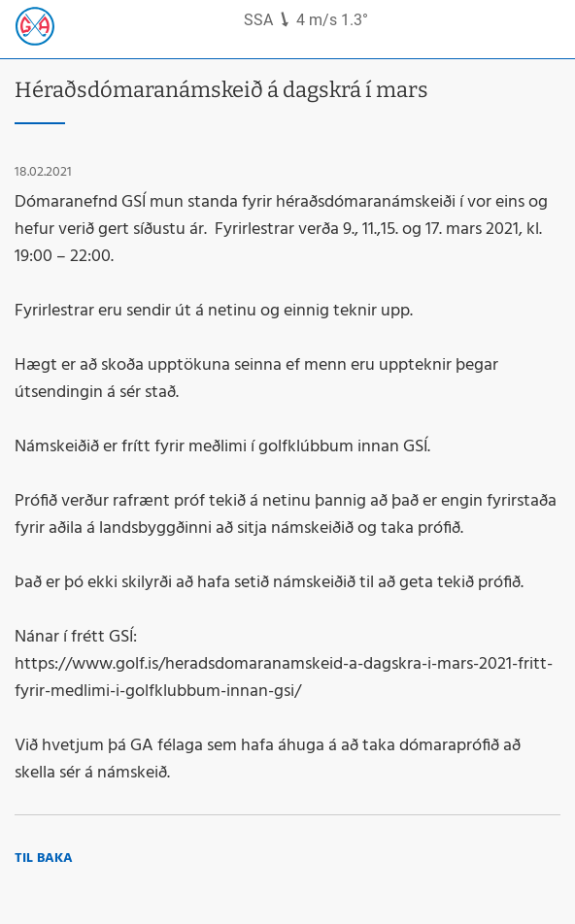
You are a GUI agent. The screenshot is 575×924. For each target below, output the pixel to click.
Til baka (44, 858)
